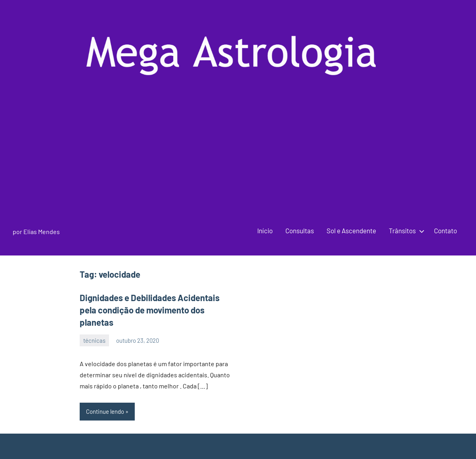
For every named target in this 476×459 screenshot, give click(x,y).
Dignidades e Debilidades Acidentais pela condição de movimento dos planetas (150, 310)
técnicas (94, 340)
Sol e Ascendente (351, 230)
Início (265, 230)
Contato (445, 230)
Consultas (300, 230)
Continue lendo (105, 411)
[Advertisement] (238, 159)
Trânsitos (405, 230)
